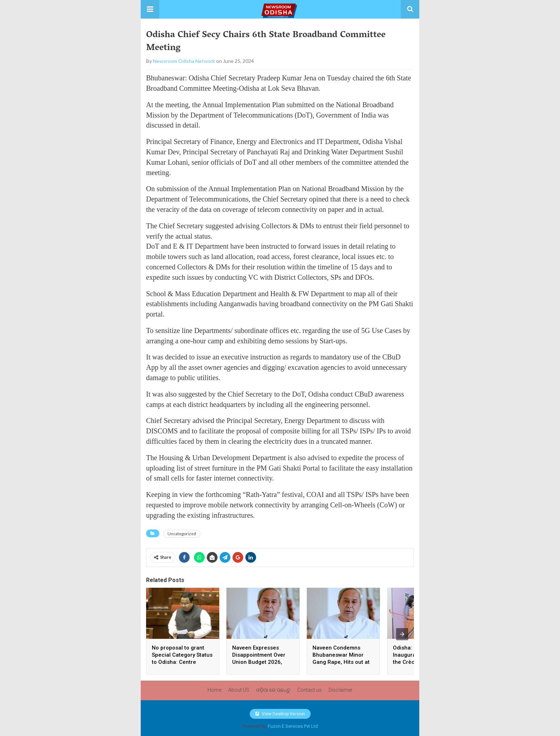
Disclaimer (341, 690)
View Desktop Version (280, 714)
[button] (150, 9)
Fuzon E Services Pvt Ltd (293, 726)
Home (214, 690)
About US (239, 690)
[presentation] (402, 634)
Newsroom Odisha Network (184, 61)
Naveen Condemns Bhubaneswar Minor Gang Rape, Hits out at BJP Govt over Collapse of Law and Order (342, 662)
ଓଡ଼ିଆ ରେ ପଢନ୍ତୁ (273, 690)
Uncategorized (182, 534)
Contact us (309, 690)
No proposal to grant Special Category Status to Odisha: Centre (182, 655)
